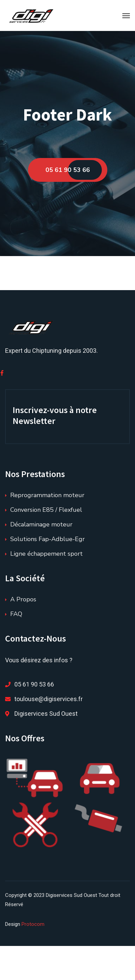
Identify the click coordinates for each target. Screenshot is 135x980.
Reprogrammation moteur (47, 495)
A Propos (23, 599)
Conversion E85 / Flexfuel (46, 510)
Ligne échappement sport (46, 554)
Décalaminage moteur (41, 524)
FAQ (16, 614)
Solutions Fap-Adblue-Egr (48, 539)
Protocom (33, 924)
